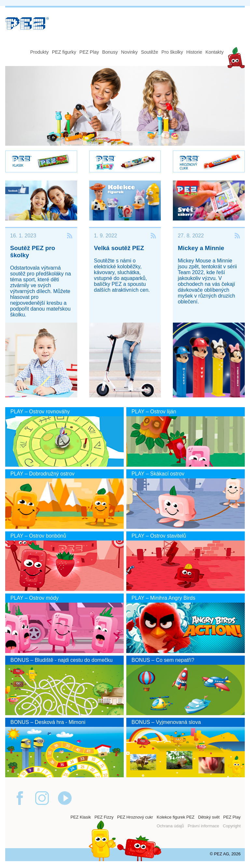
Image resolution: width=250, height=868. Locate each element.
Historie (194, 52)
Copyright (232, 826)
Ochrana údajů (170, 826)
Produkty (40, 52)
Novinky (129, 52)
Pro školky (172, 52)
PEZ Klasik (81, 817)
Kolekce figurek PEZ (175, 817)
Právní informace (203, 826)
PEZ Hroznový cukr (135, 817)
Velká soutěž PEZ (119, 248)
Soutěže (150, 52)
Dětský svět (209, 817)
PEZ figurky (64, 52)
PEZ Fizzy (104, 817)
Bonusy (110, 52)
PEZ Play (89, 52)
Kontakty (215, 52)
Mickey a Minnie (201, 248)
